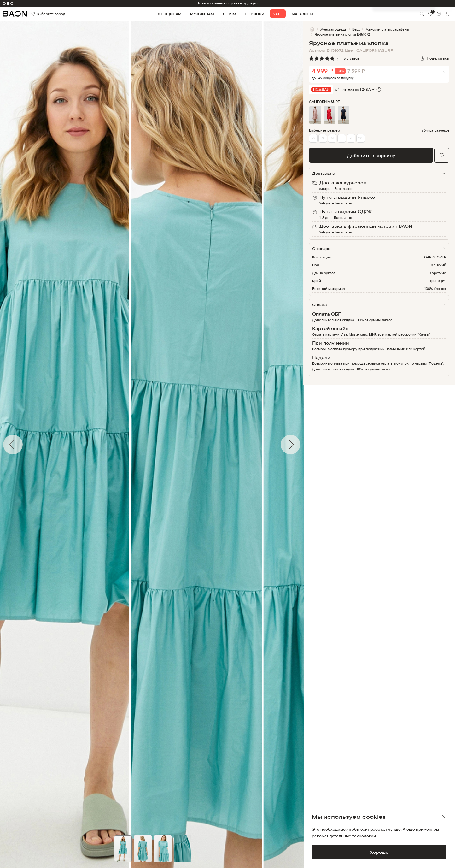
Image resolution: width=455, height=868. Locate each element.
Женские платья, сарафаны (387, 29)
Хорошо (379, 852)
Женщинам (169, 14)
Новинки (254, 14)
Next (308, 445)
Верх (356, 29)
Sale (278, 14)
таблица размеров (435, 130)
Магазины (302, 14)
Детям (229, 14)
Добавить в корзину (371, 155)
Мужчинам (202, 14)
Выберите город (40, 14)
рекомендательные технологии (344, 836)
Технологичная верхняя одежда (227, 3)
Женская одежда (333, 29)
